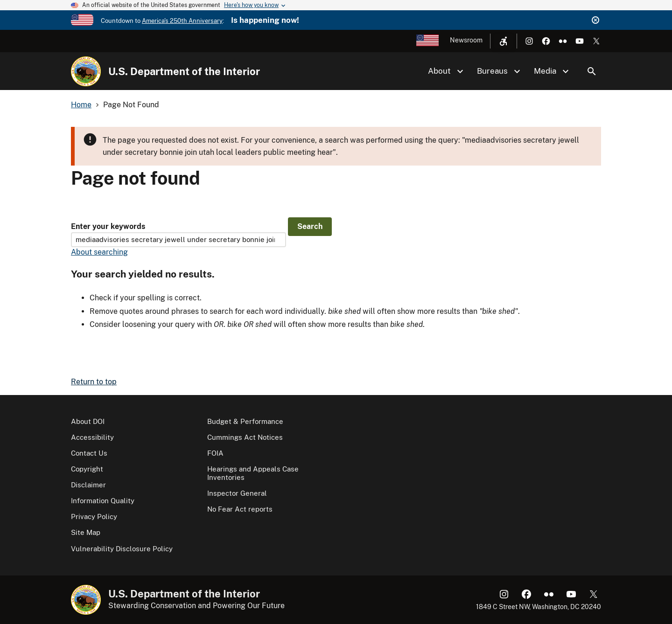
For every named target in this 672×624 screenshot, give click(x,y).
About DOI (88, 421)
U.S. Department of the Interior (184, 71)
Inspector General (237, 493)
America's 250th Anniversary (182, 21)
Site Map (86, 532)
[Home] (86, 71)
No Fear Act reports (240, 509)
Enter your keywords (108, 226)
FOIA (215, 453)
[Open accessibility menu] (504, 41)
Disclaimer (88, 485)
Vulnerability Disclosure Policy (122, 549)
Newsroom (466, 40)
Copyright (87, 469)
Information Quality (103, 501)
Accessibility (92, 437)
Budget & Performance (245, 421)
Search (592, 71)
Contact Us (89, 453)
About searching (99, 252)
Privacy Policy (94, 517)
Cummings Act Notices (245, 437)
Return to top (94, 382)
